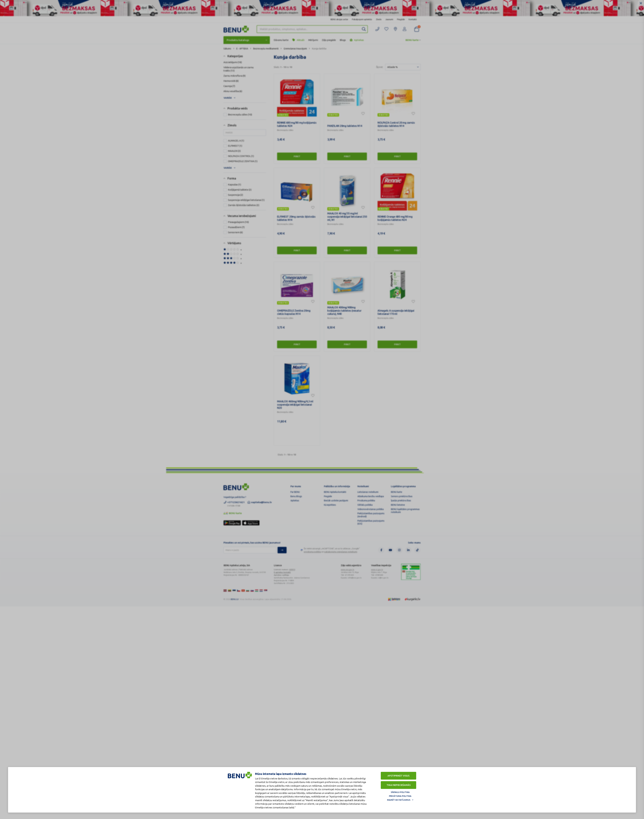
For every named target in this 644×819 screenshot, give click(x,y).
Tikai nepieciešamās (399, 785)
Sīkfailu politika (400, 792)
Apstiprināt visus (398, 776)
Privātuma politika (400, 796)
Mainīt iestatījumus (399, 800)
